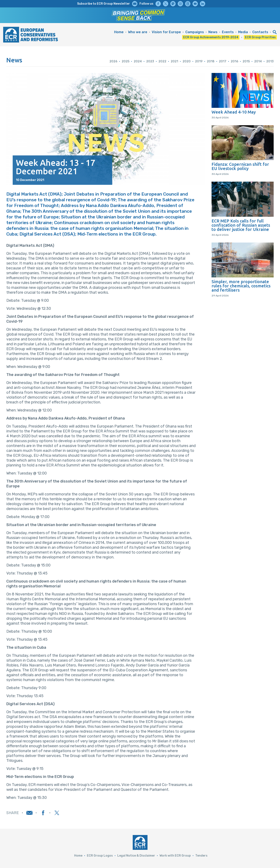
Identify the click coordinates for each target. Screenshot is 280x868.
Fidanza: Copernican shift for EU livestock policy (240, 166)
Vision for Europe (166, 32)
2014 (258, 61)
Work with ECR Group (175, 856)
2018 (211, 61)
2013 (270, 61)
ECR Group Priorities (260, 37)
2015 (246, 61)
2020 (187, 61)
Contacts (260, 32)
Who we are (138, 32)
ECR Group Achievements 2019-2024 (211, 37)
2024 (138, 61)
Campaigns (195, 32)
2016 (234, 61)
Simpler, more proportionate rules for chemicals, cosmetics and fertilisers (241, 286)
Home (119, 32)
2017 (223, 61)
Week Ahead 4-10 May (234, 112)
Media (243, 32)
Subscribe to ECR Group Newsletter (104, 4)
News (213, 32)
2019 (199, 61)
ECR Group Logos (100, 856)
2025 (126, 61)
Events (228, 32)
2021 (174, 61)
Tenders (201, 856)
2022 (162, 61)
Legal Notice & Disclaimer (136, 856)
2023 (150, 61)
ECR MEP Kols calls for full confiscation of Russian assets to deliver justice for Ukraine (241, 225)
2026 (113, 61)
